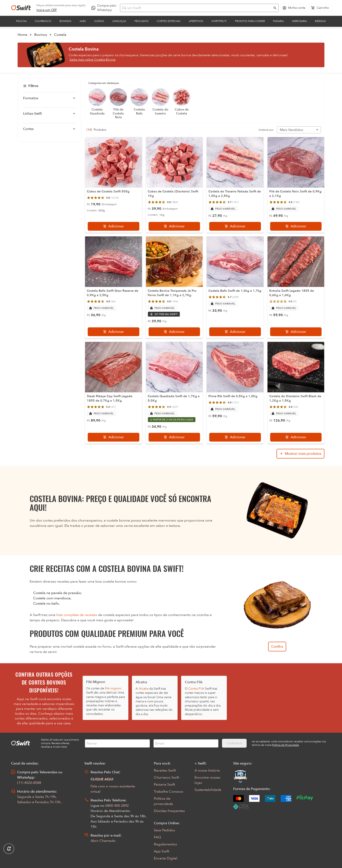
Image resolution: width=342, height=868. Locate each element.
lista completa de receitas (77, 615)
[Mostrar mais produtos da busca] (300, 454)
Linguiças (119, 21)
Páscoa (21, 21)
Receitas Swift (165, 770)
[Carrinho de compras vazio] (320, 8)
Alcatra (144, 689)
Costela (60, 35)
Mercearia (299, 21)
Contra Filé (196, 689)
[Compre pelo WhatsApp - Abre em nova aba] (105, 8)
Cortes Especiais (169, 21)
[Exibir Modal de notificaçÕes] (9, 849)
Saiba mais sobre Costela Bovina (92, 60)
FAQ (157, 837)
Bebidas (320, 21)
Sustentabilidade (208, 790)
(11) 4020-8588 (29, 783)
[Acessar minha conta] (294, 8)
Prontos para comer (250, 21)
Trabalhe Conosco (169, 792)
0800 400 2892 (117, 806)
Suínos (99, 21)
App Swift (162, 851)
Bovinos (65, 21)
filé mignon (113, 688)
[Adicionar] (114, 226)
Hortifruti (219, 21)
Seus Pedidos (164, 830)
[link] (47, 10)
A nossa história (207, 770)
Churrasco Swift (166, 777)
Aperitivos (196, 21)
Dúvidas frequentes (169, 811)
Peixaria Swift (164, 785)
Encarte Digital (166, 858)
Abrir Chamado (103, 841)
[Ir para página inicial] (21, 8)
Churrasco (43, 21)
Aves (83, 21)
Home (22, 35)
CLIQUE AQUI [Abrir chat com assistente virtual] (102, 779)
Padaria (278, 21)
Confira (277, 647)
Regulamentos (165, 844)
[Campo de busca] (196, 8)
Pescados (142, 21)
